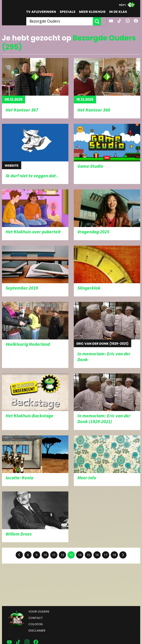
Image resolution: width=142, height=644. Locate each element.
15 (88, 555)
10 (45, 555)
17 (106, 555)
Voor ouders (39, 612)
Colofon (36, 624)
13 (71, 555)
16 (97, 555)
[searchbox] (62, 21)
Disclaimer (37, 631)
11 (54, 555)
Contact (36, 618)
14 (80, 555)
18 (114, 555)
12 (62, 555)
